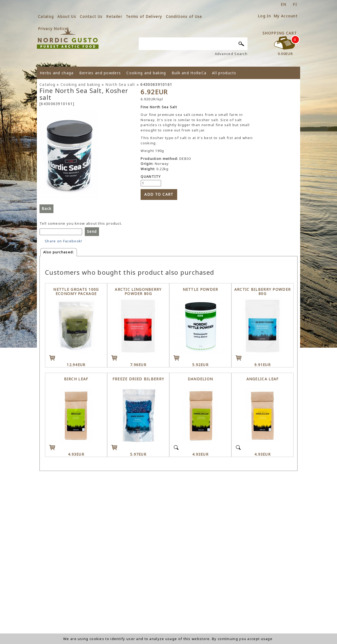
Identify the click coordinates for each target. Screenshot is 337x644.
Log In (264, 16)
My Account (286, 16)
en (284, 4)
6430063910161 (156, 84)
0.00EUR (285, 54)
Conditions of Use (184, 16)
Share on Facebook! (63, 241)
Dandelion (200, 379)
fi (295, 4)
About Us (67, 16)
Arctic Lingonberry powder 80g (138, 292)
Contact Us (91, 16)
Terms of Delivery (144, 16)
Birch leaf (76, 379)
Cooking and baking (146, 73)
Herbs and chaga (57, 73)
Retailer (114, 16)
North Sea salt (120, 84)
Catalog (46, 16)
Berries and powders (100, 73)
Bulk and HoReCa (189, 73)
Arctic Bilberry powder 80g (263, 292)
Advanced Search (231, 54)
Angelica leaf (263, 379)
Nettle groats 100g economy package (76, 292)
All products (224, 73)
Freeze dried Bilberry (138, 379)
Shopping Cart (280, 33)
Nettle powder (200, 290)
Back (46, 208)
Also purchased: (59, 252)
